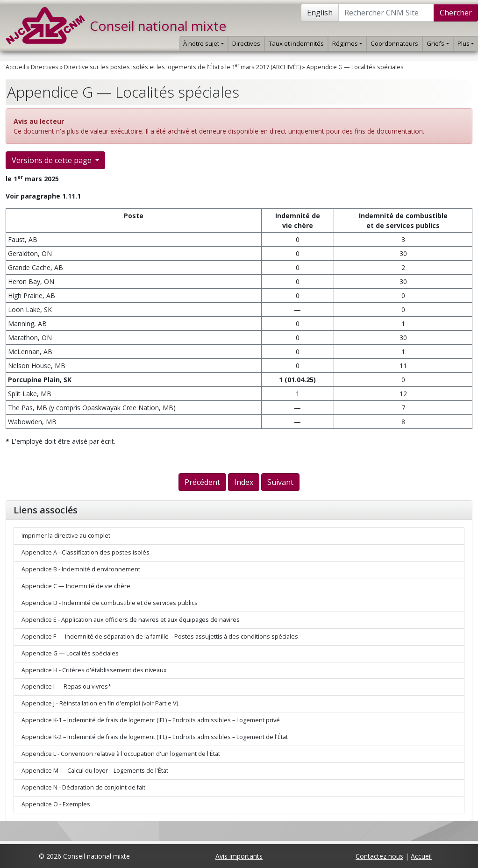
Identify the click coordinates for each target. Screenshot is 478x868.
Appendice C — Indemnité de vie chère (76, 586)
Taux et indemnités (296, 43)
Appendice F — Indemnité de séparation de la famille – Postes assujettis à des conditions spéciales (160, 637)
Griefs (438, 43)
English (320, 13)
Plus (466, 43)
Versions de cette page (53, 160)
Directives (246, 43)
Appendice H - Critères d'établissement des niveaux (94, 670)
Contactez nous (379, 856)
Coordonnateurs (394, 43)
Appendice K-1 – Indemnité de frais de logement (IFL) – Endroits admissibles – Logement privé (151, 720)
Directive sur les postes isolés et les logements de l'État (142, 67)
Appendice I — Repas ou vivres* (66, 687)
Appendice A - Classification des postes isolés (86, 552)
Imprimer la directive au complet (66, 536)
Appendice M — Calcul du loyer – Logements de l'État (95, 771)
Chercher (456, 13)
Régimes (347, 43)
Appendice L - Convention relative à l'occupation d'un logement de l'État (121, 754)
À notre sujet (203, 43)
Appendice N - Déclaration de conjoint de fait (83, 787)
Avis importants (239, 856)
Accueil (15, 67)
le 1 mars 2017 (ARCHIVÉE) (263, 67)
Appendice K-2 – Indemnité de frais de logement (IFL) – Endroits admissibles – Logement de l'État (155, 737)
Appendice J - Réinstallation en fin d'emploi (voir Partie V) (100, 703)
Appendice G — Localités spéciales (355, 67)
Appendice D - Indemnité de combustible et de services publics (110, 603)
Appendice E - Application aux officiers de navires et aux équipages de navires (131, 620)
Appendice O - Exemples (56, 804)
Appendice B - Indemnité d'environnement (81, 569)
